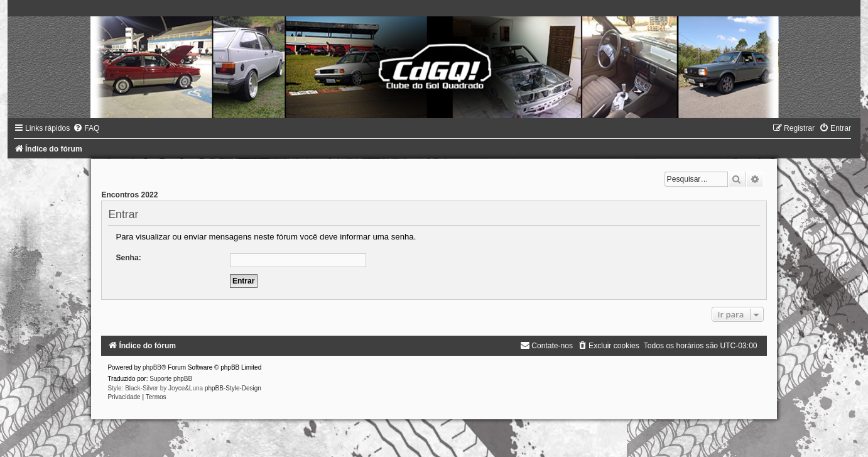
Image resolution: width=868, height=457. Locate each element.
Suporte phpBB (171, 379)
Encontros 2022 (129, 195)
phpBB (152, 367)
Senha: (128, 258)
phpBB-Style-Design (233, 388)
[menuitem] (86, 128)
